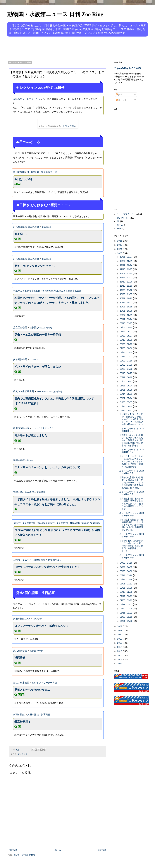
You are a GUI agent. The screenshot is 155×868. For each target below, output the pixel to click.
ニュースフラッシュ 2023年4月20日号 (132, 472)
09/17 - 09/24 (126, 319)
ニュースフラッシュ (126, 214)
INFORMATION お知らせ (49, 391)
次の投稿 (13, 850)
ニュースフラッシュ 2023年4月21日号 (132, 451)
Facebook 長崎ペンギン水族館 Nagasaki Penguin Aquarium (68, 523)
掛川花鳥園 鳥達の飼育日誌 (42, 172)
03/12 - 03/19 (126, 579)
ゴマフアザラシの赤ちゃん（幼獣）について (42, 626)
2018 (120, 643)
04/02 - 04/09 (126, 567)
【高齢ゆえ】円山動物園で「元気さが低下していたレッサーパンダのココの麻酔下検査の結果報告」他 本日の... (131, 483)
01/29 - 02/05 (126, 604)
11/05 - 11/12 (126, 290)
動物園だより (55, 560)
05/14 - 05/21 (126, 394)
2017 (120, 647)
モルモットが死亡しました (31, 435)
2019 (120, 639)
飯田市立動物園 (21, 428)
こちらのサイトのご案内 (127, 68)
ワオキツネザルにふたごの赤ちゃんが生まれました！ (47, 567)
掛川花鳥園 (19, 172)
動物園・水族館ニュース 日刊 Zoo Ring (55, 14)
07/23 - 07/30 (126, 352)
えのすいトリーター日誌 (44, 683)
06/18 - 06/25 (126, 373)
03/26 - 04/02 (126, 571)
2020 (120, 635)
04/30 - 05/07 (126, 402)
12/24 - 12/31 (126, 261)
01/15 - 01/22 (126, 613)
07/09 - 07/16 (126, 361)
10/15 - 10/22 (126, 303)
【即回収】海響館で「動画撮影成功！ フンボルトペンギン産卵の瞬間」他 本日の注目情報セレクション (131, 525)
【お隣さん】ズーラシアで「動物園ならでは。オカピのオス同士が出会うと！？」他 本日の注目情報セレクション (131, 419)
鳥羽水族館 (19, 460)
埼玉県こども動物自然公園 (27, 291)
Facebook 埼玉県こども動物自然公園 (62, 291)
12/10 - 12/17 (126, 269)
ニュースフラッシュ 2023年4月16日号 (132, 556)
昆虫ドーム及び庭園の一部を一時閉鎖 (38, 335)
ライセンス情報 (69, 126)
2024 (120, 249)
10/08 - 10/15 (126, 307)
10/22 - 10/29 (126, 298)
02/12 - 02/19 (126, 596)
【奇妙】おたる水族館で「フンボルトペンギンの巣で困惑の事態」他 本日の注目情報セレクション (131, 546)
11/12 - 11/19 (126, 286)
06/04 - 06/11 (126, 381)
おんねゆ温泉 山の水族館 (26, 227)
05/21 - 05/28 (126, 390)
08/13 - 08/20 (126, 340)
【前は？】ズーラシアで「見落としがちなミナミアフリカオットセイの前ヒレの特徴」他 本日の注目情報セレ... (131, 461)
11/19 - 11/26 (126, 282)
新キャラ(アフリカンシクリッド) (34, 266)
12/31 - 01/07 (126, 257)
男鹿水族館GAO (22, 619)
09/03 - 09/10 (126, 327)
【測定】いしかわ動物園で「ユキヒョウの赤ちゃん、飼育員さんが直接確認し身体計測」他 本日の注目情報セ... (131, 440)
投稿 (119, 95)
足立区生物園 (20, 327)
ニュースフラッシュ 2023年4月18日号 (132, 514)
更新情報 (41, 492)
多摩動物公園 (20, 359)
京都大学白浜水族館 (23, 492)
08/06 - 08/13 (126, 344)
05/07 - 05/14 (126, 398)
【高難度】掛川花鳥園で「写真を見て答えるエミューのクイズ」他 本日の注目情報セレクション (131, 504)
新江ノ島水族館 (21, 683)
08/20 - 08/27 (126, 336)
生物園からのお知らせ (41, 327)
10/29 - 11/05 (126, 294)
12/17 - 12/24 (126, 265)
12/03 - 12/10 (126, 274)
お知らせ (37, 619)
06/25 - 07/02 (126, 369)
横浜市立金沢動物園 (23, 391)
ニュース (34, 359)
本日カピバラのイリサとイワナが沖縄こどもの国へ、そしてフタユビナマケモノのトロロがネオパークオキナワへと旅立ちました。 (57, 300)
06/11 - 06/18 (126, 377)
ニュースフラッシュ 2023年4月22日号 (132, 430)
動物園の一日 (36, 651)
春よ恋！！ (21, 234)
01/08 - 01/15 (126, 617)
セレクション (24, 754)
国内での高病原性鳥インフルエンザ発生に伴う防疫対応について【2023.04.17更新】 (54, 401)
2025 (120, 245)
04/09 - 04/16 (126, 563)
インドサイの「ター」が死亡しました (38, 367)
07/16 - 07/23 (126, 357)
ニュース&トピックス (43, 428)
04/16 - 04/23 (126, 410)
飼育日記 (46, 227)
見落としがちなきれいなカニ (32, 690)
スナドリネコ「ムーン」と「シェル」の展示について (47, 467)
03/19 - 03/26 (126, 575)
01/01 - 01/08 (126, 621)
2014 (120, 659)
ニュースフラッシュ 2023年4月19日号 (132, 493)
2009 (120, 664)
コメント (121, 100)
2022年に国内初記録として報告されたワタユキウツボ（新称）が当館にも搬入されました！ (57, 533)
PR (118, 221)
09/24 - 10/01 (126, 315)
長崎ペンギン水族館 (23, 523)
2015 (120, 655)
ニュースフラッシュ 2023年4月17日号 (132, 535)
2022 (120, 626)
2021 (120, 630)
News (30, 460)
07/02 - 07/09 (126, 365)
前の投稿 (102, 850)
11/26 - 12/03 (126, 278)
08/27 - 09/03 (126, 332)
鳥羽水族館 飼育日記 (39, 715)
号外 (119, 229)
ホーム (58, 850)
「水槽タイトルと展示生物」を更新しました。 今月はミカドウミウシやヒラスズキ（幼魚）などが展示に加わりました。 (57, 502)
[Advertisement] (66, 48)
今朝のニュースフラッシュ (27, 99)
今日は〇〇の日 (24, 179)
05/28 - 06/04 (126, 386)
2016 (120, 651)
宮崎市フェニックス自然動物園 (29, 560)
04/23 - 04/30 (126, 406)
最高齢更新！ (23, 722)
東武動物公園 (20, 651)
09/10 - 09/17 (126, 323)
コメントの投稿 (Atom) (25, 855)
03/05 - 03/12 (126, 584)
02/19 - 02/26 (126, 592)
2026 (120, 241)
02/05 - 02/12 (126, 600)
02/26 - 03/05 (126, 588)
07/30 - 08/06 (126, 348)
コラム (120, 225)
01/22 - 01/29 (126, 609)
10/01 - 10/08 (126, 311)
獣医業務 (20, 658)
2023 (120, 253)
